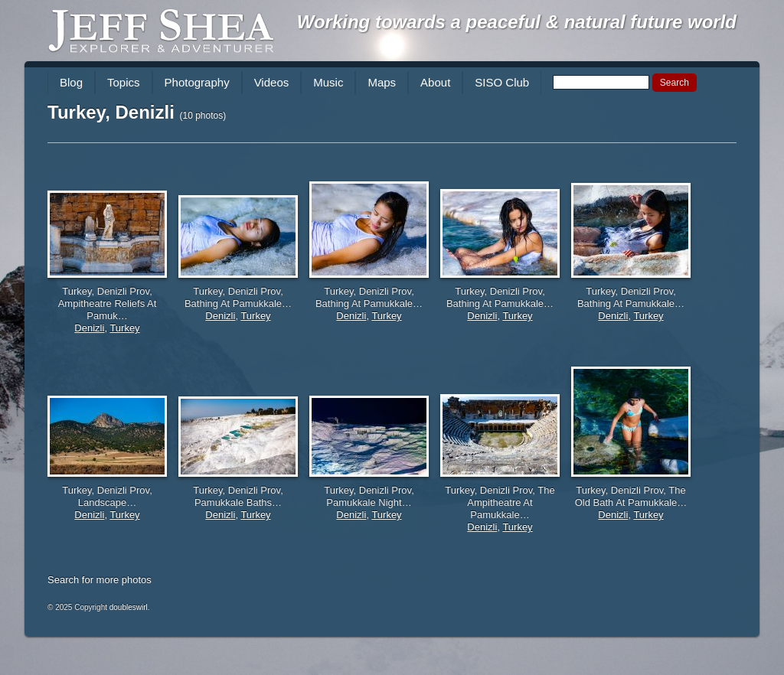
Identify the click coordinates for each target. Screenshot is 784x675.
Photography (197, 82)
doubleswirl (129, 607)
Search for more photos (100, 580)
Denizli (89, 328)
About (435, 82)
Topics (124, 82)
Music (328, 82)
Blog (71, 82)
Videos (272, 82)
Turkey (124, 328)
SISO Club (502, 82)
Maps (382, 82)
